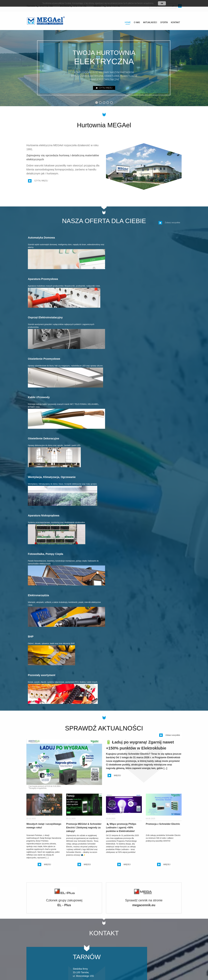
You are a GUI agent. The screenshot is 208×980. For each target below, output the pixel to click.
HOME (128, 22)
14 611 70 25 (109, 947)
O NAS (137, 22)
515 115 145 (109, 951)
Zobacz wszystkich (169, 852)
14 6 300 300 (78, 947)
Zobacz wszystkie (169, 225)
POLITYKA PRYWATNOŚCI (42, 928)
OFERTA (164, 22)
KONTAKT (175, 22)
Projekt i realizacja (160, 968)
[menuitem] (128, 23)
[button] (97, 103)
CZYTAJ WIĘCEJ (104, 88)
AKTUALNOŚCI (150, 22)
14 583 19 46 (141, 947)
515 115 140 (140, 951)
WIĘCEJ (114, 444)
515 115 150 (78, 951)
